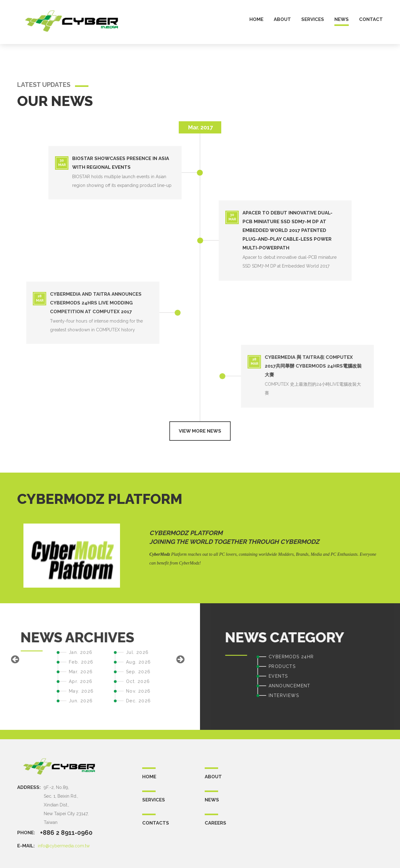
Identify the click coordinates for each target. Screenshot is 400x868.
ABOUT (213, 777)
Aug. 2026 (41, 662)
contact (371, 20)
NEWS (212, 800)
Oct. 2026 (41, 681)
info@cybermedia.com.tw (64, 846)
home (256, 20)
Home (149, 777)
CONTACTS (156, 823)
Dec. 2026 (41, 701)
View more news (200, 431)
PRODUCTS (379, 666)
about (282, 20)
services (313, 20)
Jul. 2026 (40, 652)
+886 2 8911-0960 (66, 833)
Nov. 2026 (41, 691)
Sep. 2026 (41, 672)
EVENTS (375, 676)
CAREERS (215, 823)
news (342, 20)
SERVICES (154, 800)
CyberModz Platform (186, 533)
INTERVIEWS (381, 695)
